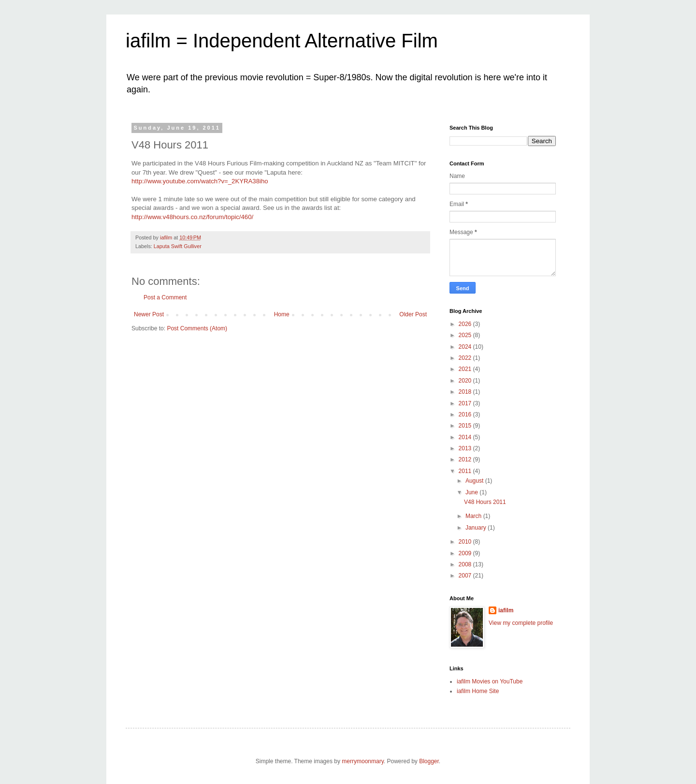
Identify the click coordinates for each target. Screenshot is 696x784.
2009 (466, 553)
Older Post (413, 314)
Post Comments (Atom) (197, 328)
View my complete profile (521, 623)
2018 (466, 392)
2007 (466, 576)
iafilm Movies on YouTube (490, 681)
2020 (466, 381)
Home (282, 314)
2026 (466, 324)
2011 (466, 471)
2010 (466, 542)
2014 (466, 437)
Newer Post (149, 314)
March (474, 516)
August (475, 481)
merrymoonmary (362, 761)
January (477, 528)
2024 (466, 347)
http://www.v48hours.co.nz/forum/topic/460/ (192, 217)
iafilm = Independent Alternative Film (282, 41)
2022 (466, 358)
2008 (466, 564)
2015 (466, 426)
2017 (466, 403)
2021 (466, 369)
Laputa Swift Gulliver (178, 246)
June (472, 492)
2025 (466, 335)
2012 (466, 459)
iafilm (506, 610)
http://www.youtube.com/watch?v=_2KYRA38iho (200, 181)
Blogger (429, 761)
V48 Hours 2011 (485, 502)
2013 (466, 448)
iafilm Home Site (478, 691)
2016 (466, 414)
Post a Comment (165, 297)
